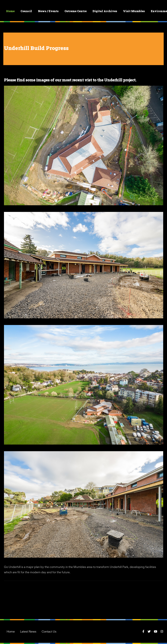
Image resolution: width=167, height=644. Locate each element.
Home (11, 11)
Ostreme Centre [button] (76, 11)
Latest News (28, 631)
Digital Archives (105, 11)
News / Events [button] (48, 11)
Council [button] (26, 11)
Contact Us (49, 631)
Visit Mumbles (134, 11)
